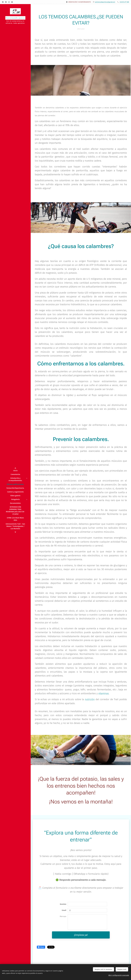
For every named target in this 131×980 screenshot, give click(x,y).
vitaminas (104, 693)
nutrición (90, 699)
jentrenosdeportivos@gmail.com (105, 2)
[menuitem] (15, 471)
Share (41, 947)
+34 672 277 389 (124, 2)
